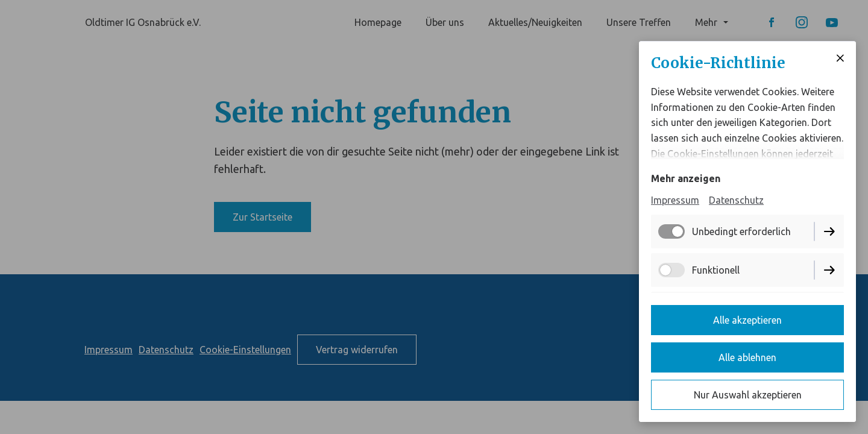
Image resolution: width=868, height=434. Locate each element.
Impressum (675, 200)
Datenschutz (736, 200)
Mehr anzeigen (686, 178)
